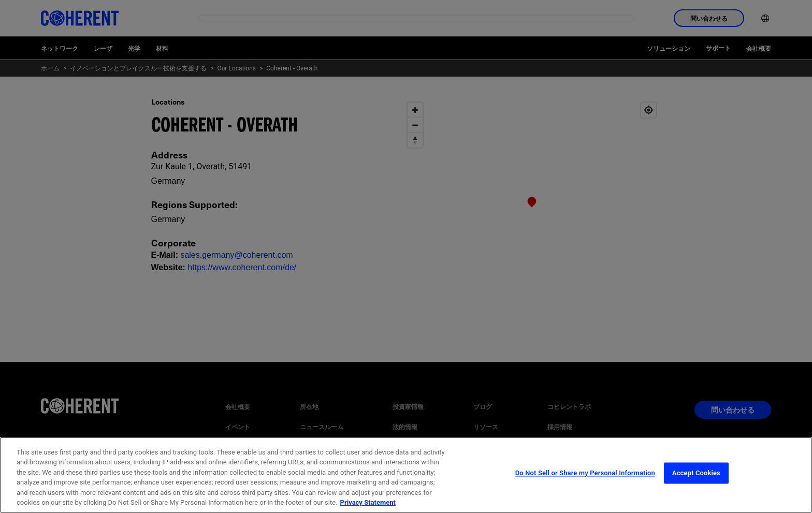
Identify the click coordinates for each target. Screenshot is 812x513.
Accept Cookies (696, 486)
